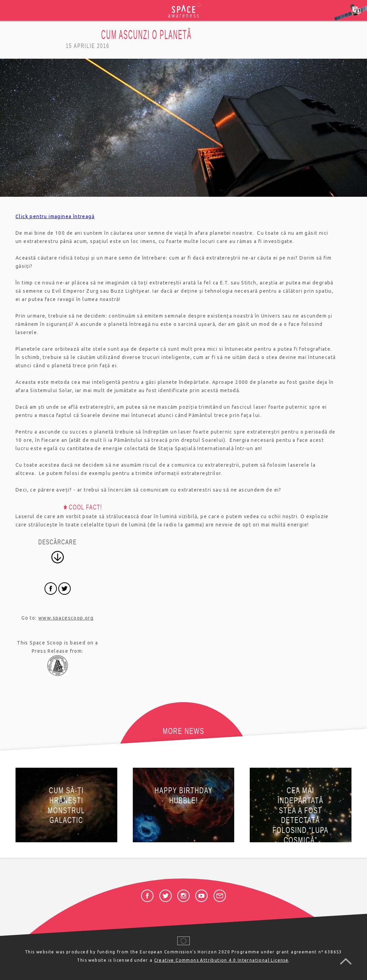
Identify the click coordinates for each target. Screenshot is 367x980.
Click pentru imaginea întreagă (55, 216)
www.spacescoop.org (66, 618)
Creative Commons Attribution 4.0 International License (221, 960)
